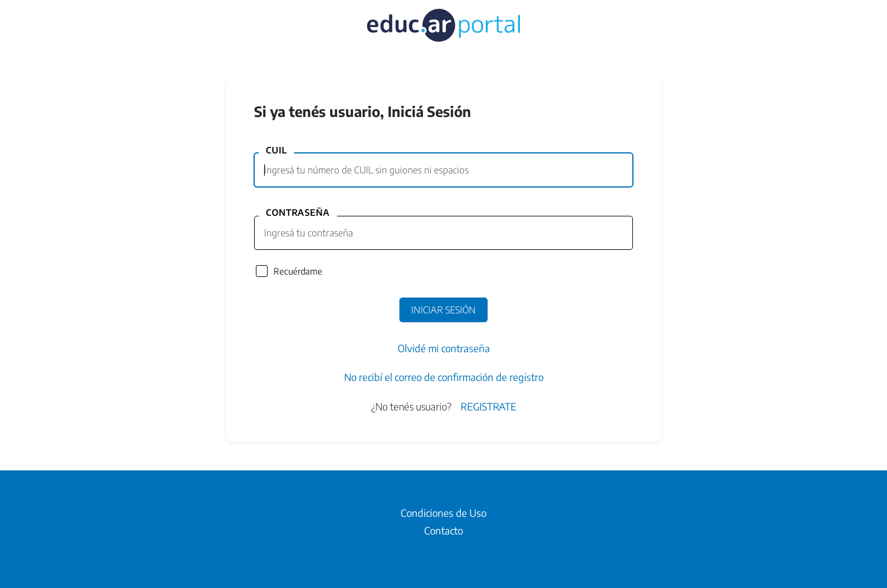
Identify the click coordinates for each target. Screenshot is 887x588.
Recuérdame (298, 271)
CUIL (276, 150)
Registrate (488, 406)
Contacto (443, 530)
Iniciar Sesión (443, 310)
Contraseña (298, 212)
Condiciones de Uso (443, 513)
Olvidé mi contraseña (444, 348)
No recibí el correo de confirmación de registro (444, 377)
